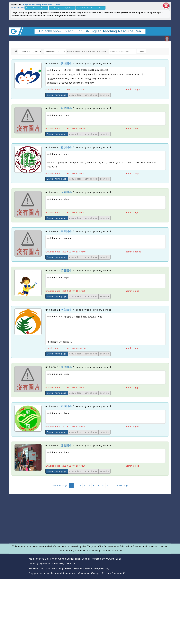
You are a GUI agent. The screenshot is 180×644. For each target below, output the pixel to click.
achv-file (101, 51)
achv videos (73, 51)
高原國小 (66, 367)
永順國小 (66, 108)
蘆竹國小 (66, 445)
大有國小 (66, 192)
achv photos (88, 51)
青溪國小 (66, 147)
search (142, 51)
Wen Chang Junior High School (62, 8)
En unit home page (57, 95)
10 (113, 486)
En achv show (18, 8)
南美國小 (66, 310)
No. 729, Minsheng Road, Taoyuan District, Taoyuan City (75, 568)
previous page (60, 486)
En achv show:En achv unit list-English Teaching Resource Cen (90, 31)
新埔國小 (66, 63)
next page (123, 486)
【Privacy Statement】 (113, 573)
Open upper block (167, 39)
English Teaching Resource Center (42, 5)
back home (148, 564)
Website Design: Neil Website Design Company (18, 567)
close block (166, 6)
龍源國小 (66, 406)
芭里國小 (66, 271)
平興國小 (66, 231)
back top (164, 564)
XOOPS (110, 559)
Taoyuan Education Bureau (36, 8)
